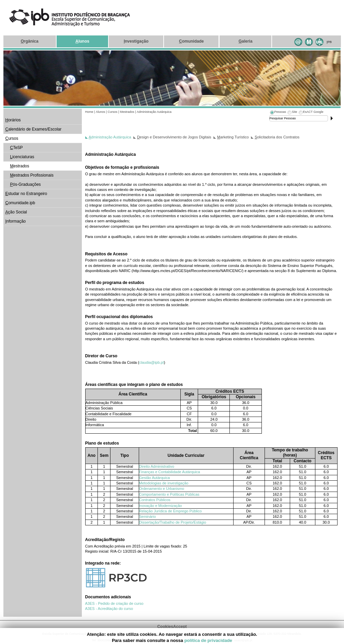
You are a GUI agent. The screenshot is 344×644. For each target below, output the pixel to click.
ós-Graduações (26, 184)
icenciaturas (22, 157)
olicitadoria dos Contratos (277, 137)
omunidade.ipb (20, 203)
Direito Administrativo (157, 466)
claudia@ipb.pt (152, 362)
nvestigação (136, 41)
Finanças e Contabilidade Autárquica (170, 472)
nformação (16, 221)
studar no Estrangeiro (26, 194)
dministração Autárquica (110, 137)
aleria (246, 41)
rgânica (30, 41)
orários (13, 120)
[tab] (278, 113)
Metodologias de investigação (164, 483)
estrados (20, 166)
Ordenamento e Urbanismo (162, 489)
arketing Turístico (233, 137)
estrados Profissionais (32, 175)
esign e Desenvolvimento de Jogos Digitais (174, 137)
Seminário (148, 516)
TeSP (17, 148)
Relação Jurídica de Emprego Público (170, 511)
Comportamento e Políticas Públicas (169, 494)
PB (329, 42)
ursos (12, 138)
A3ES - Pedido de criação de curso (114, 603)
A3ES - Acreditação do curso (109, 609)
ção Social (16, 212)
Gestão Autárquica (155, 478)
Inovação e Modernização (161, 506)
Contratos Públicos (155, 500)
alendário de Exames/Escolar (34, 129)
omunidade (191, 41)
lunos (82, 41)
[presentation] (278, 113)
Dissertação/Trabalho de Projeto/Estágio (173, 522)
